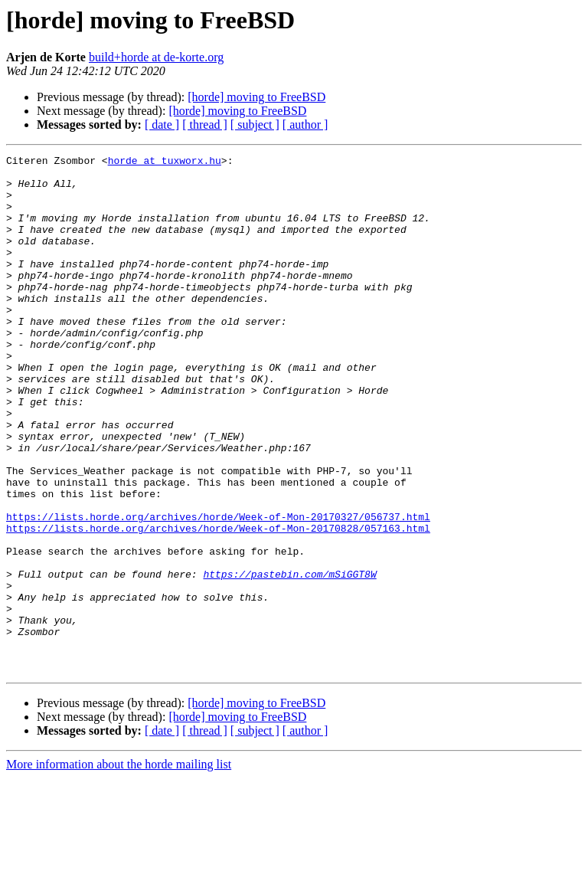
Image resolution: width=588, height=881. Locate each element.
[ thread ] (205, 124)
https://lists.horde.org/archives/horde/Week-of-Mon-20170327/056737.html (218, 590)
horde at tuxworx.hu (165, 162)
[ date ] (162, 124)
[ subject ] (255, 124)
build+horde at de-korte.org (156, 57)
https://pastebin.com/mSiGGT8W (289, 659)
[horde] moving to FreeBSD (256, 97)
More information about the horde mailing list (119, 868)
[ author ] (305, 124)
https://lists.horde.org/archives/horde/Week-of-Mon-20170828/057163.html (218, 604)
